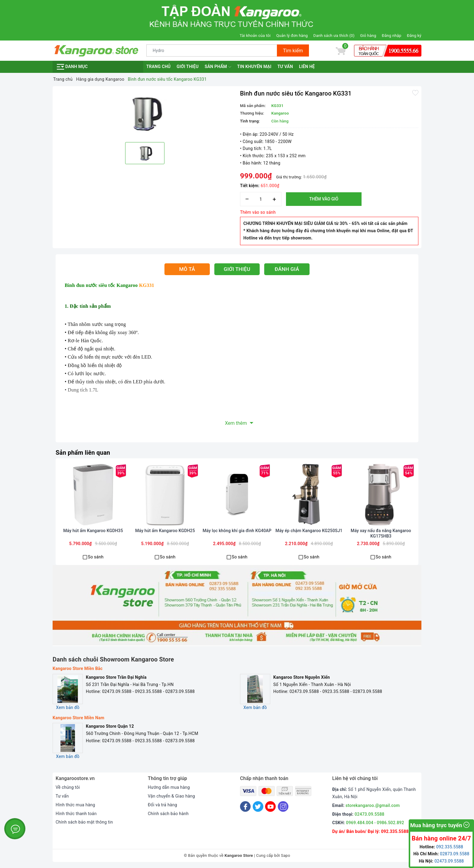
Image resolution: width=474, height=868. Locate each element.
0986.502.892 (390, 823)
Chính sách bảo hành (168, 814)
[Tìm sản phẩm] (212, 50)
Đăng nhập (391, 36)
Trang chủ (158, 67)
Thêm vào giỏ (324, 199)
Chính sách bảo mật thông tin (84, 822)
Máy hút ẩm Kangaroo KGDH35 (93, 531)
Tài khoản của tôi (255, 36)
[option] (145, 113)
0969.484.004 (360, 823)
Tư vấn (285, 67)
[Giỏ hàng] (341, 50)
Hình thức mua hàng (75, 805)
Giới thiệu (188, 67)
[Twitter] (258, 806)
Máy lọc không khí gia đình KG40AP (237, 531)
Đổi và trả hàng (162, 805)
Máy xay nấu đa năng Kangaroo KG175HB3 (381, 533)
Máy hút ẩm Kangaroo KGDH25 (165, 531)
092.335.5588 (395, 831)
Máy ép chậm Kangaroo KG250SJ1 (309, 531)
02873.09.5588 (455, 854)
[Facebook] (245, 806)
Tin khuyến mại (254, 67)
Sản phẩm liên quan (83, 453)
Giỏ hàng (368, 36)
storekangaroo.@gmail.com (373, 805)
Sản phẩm (218, 67)
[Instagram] (283, 806)
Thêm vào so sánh (258, 212)
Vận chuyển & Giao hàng (171, 796)
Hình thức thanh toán (76, 814)
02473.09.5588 (370, 814)
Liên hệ (307, 67)
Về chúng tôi (68, 787)
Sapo (286, 855)
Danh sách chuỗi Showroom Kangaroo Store (113, 659)
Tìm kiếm (293, 51)
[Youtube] (270, 806)
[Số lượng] (261, 199)
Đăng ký (414, 36)
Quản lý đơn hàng (292, 36)
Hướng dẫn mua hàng (169, 787)
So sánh (96, 557)
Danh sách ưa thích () (334, 36)
